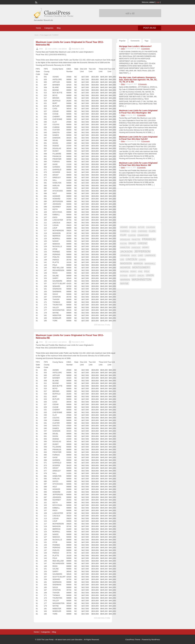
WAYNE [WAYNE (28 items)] (124, 283)
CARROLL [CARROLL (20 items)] (125, 231)
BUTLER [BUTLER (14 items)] (141, 227)
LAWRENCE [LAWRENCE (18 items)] (150, 255)
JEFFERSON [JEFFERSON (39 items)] (142, 251)
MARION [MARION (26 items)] (138, 264)
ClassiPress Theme (133, 640)
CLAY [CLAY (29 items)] (123, 235)
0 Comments (146, 49)
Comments (135, 41)
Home (38, 28)
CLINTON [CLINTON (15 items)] (132, 235)
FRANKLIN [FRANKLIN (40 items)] (149, 239)
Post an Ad (150, 28)
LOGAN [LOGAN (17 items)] (142, 260)
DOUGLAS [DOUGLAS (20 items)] (125, 239)
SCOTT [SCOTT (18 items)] (132, 276)
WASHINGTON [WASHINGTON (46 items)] (142, 280)
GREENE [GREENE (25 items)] (143, 243)
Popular (122, 41)
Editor (41, 49)
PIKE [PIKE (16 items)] (140, 272)
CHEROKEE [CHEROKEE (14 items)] (143, 231)
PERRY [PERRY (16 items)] (133, 272)
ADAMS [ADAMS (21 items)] (124, 227)
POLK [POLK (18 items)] (147, 271)
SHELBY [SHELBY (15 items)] (141, 276)
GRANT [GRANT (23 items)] (132, 243)
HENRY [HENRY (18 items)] (146, 247)
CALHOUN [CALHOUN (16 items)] (150, 227)
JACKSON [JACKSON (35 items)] (126, 251)
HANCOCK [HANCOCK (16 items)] (136, 248)
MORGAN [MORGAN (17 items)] (124, 272)
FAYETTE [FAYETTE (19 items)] (136, 239)
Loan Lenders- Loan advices (58, 49)
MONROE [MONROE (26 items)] (125, 268)
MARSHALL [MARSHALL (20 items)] (150, 264)
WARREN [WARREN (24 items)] (125, 280)
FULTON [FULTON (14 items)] (123, 244)
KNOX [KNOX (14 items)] (134, 256)
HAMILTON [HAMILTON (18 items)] (125, 247)
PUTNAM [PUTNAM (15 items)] (124, 276)
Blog (59, 28)
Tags (147, 41)
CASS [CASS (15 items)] (134, 231)
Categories (49, 28)
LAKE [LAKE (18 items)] (140, 255)
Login (158, 2)
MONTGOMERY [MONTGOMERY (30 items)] (141, 267)
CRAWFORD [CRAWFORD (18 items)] (143, 235)
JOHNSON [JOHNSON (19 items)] (125, 255)
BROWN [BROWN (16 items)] (133, 227)
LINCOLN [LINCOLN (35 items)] (131, 259)
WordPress (156, 640)
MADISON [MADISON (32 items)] (126, 263)
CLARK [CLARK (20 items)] (152, 231)
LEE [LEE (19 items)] (122, 260)
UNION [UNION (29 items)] (150, 275)
